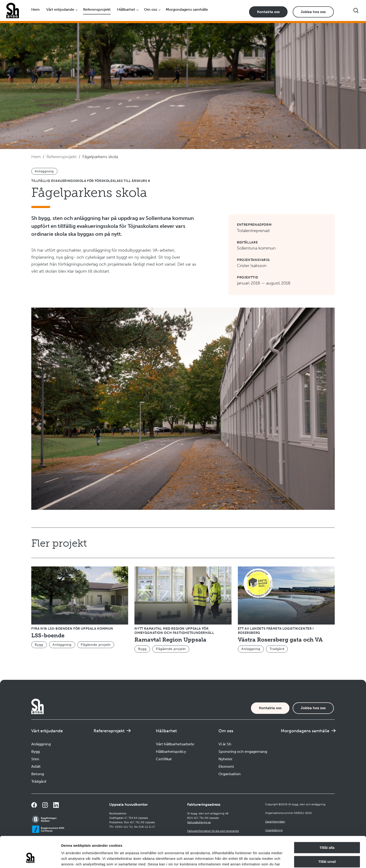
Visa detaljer (254, 859)
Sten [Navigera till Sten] (35, 759)
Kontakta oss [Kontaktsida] (268, 12)
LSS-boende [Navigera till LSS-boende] (48, 635)
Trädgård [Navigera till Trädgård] (39, 781)
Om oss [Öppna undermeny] (151, 9)
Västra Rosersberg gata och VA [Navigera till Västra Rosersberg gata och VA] (280, 640)
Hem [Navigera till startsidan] (35, 9)
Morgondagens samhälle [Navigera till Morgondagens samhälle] (187, 9)
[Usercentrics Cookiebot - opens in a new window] (30, 859)
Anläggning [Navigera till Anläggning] (41, 744)
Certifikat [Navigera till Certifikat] (164, 759)
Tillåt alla (327, 821)
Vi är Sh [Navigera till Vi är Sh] (225, 744)
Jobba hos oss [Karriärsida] (313, 12)
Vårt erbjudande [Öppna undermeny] (60, 9)
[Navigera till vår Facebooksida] (34, 805)
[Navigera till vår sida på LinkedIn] (56, 805)
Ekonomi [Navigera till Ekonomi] (226, 766)
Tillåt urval (327, 836)
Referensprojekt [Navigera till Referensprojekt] (97, 9)
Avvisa (327, 850)
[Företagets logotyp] (12, 10)
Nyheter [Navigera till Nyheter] (225, 759)
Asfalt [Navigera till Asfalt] (36, 766)
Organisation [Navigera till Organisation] (230, 774)
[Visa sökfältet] (356, 10)
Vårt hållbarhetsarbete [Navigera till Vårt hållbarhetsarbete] (175, 744)
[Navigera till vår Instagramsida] (45, 805)
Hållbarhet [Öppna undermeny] (126, 9)
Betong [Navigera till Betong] (38, 774)
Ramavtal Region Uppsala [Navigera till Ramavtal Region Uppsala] (170, 640)
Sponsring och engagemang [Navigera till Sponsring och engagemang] (243, 752)
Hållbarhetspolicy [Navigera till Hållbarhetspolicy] (171, 752)
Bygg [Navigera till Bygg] (35, 752)
